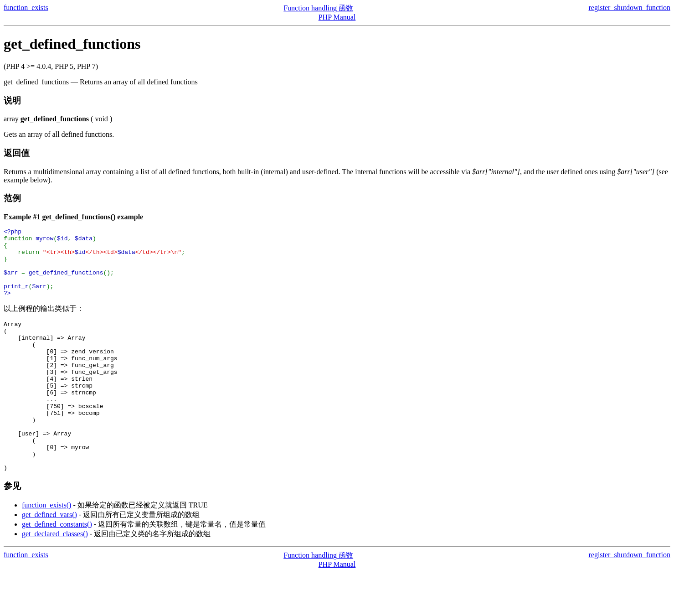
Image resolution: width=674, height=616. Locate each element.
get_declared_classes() (55, 577)
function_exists (26, 8)
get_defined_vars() (49, 558)
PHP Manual (337, 17)
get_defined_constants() (57, 568)
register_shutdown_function (629, 8)
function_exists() (46, 549)
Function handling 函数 (318, 8)
